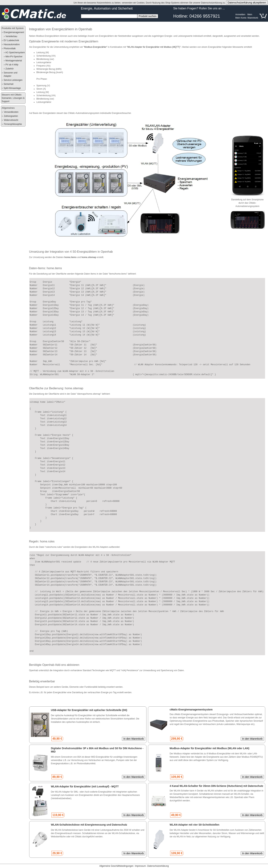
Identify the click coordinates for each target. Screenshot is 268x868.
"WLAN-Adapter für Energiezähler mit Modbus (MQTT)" (154, 47)
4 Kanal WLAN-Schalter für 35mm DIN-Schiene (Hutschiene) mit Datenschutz (216, 786)
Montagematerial (14, 61)
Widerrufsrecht (11, 120)
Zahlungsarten (11, 116)
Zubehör (10, 69)
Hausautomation (12, 44)
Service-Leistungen (13, 80)
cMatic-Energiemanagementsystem (191, 710)
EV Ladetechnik (11, 40)
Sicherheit (9, 84)
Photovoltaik (10, 48)
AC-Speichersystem (15, 53)
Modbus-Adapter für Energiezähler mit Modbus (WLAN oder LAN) (209, 748)
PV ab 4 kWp (12, 65)
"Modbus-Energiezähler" (95, 47)
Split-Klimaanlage (12, 88)
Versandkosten (11, 112)
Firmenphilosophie (13, 124)
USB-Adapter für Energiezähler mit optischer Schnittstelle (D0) (89, 710)
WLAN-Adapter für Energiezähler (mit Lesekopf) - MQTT (85, 786)
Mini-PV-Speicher (14, 57)
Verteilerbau (11, 36)
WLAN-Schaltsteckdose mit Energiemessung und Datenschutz (89, 825)
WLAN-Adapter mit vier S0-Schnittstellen (194, 825)
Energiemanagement (14, 32)
